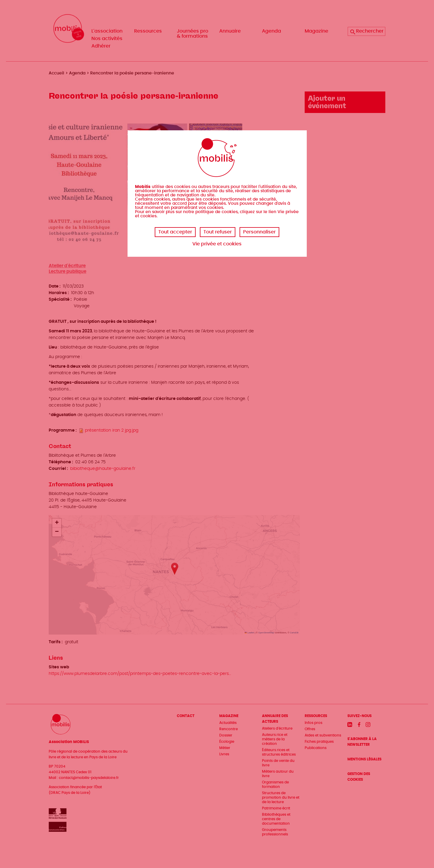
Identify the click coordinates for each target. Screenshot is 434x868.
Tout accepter (175, 232)
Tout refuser (218, 232)
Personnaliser (259, 232)
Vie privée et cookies (217, 244)
